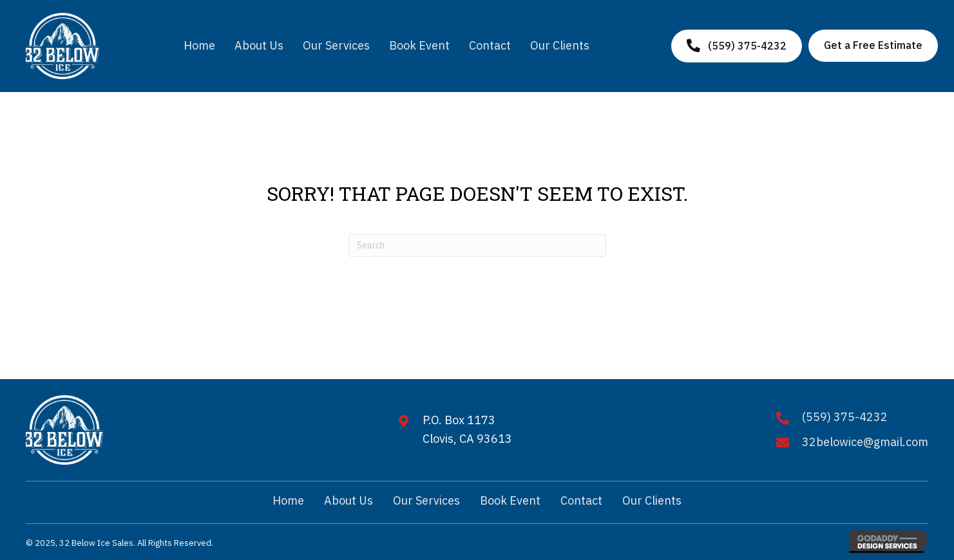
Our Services (426, 500)
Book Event (510, 500)
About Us (348, 500)
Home (288, 500)
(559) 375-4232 (845, 417)
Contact (581, 500)
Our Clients (652, 500)
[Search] (477, 246)
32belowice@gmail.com (865, 442)
